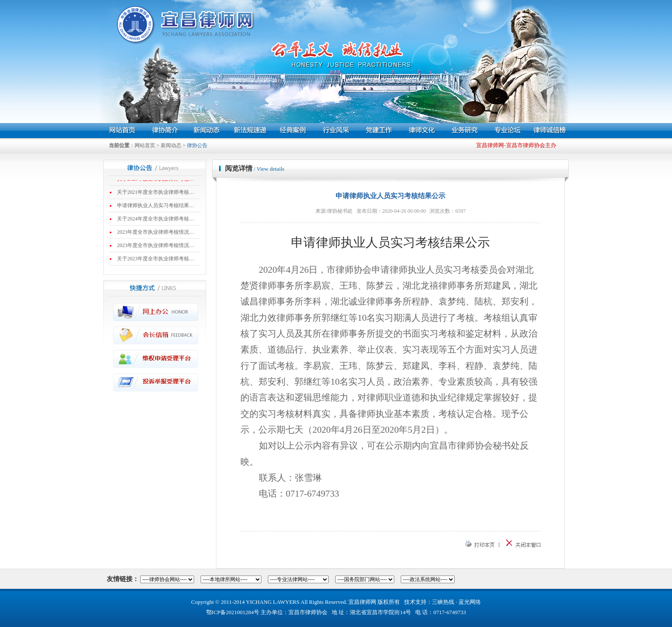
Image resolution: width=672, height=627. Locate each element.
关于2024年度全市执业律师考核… (156, 220)
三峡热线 (443, 602)
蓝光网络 (470, 602)
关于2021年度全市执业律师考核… (156, 193)
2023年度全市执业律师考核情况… (156, 233)
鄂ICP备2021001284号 (233, 612)
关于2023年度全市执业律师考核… (156, 259)
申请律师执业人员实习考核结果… (156, 206)
